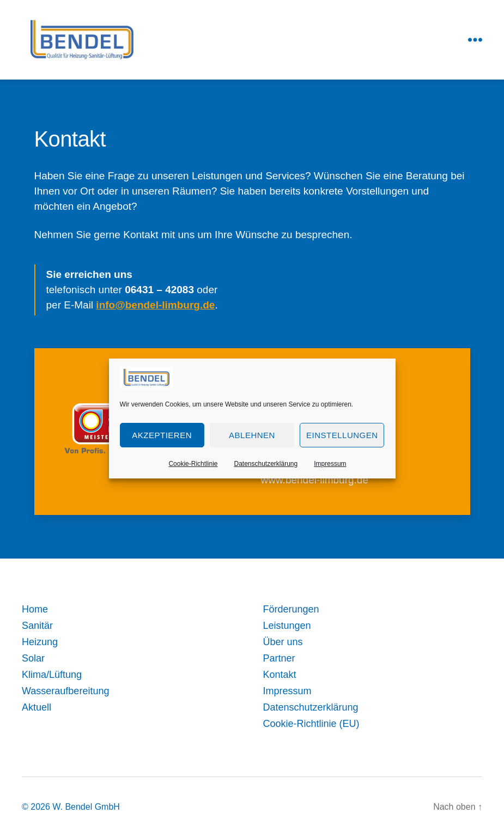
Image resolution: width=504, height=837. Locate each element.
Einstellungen (342, 435)
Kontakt (280, 675)
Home (35, 609)
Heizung (40, 642)
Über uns (283, 642)
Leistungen (287, 626)
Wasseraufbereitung (65, 691)
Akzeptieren (162, 435)
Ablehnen (252, 435)
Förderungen (291, 609)
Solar (33, 658)
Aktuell (37, 707)
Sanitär (37, 626)
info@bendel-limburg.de (155, 305)
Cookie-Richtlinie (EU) (311, 724)
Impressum (330, 464)
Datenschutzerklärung (266, 464)
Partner (279, 658)
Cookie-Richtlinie (193, 464)
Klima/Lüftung (52, 675)
